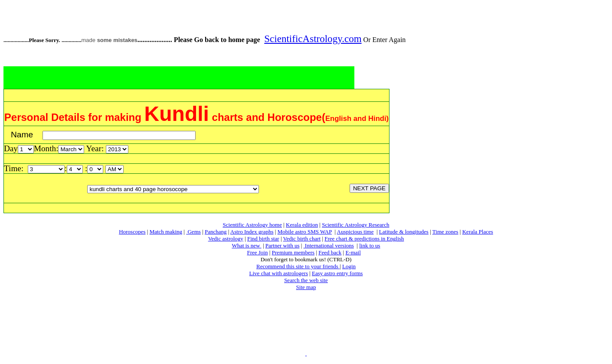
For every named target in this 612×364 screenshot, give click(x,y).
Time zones (445, 232)
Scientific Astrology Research (355, 225)
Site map (306, 287)
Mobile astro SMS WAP (305, 232)
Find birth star (263, 239)
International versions (329, 245)
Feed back (330, 252)
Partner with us (283, 245)
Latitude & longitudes (404, 232)
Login (349, 266)
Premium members (293, 252)
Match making (166, 232)
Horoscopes (132, 232)
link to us (370, 245)
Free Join (257, 252)
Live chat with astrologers (279, 273)
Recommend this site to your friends (298, 266)
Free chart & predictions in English (364, 239)
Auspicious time (355, 232)
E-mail (353, 252)
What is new (246, 245)
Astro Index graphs (252, 232)
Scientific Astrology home (252, 225)
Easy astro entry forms (337, 273)
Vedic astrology (226, 239)
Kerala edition (302, 225)
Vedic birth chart (302, 239)
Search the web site (306, 280)
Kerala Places (478, 232)
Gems (193, 232)
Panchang (216, 232)
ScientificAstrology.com (313, 39)
